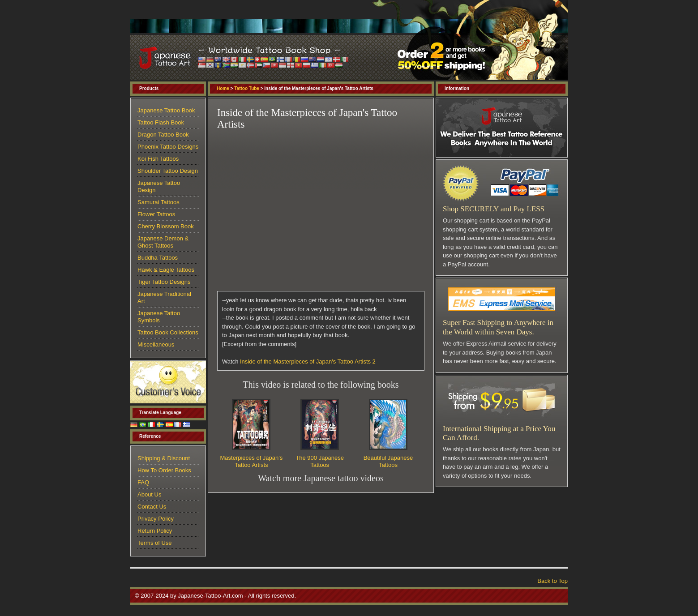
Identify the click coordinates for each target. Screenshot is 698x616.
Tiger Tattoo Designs (164, 282)
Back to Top (552, 581)
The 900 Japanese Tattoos (320, 461)
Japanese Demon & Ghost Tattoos (163, 242)
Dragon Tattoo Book (163, 135)
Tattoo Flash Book (161, 122)
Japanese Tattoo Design (159, 186)
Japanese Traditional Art (164, 297)
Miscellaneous (156, 344)
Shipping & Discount (164, 458)
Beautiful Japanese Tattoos (388, 461)
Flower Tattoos (156, 214)
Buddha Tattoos (158, 258)
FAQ (143, 482)
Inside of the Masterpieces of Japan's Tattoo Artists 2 (308, 361)
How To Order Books (164, 470)
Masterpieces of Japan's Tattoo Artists (252, 461)
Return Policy (155, 531)
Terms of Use (155, 543)
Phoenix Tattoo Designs (168, 147)
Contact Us (152, 507)
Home (223, 88)
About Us (149, 494)
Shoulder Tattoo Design (168, 171)
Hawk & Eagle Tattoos (166, 270)
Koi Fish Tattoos (158, 159)
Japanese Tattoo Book (166, 110)
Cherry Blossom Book (166, 226)
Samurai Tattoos (158, 202)
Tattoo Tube (247, 88)
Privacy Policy (156, 519)
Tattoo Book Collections (168, 332)
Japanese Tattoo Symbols (159, 317)
